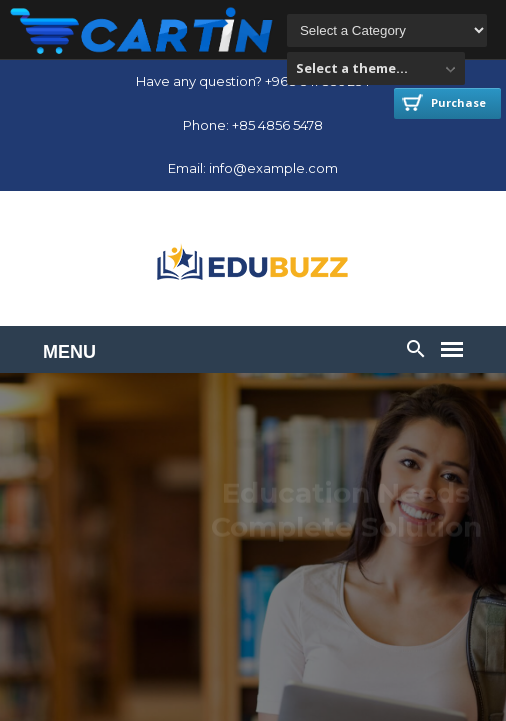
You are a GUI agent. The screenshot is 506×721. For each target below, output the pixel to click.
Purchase (444, 102)
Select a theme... (352, 68)
